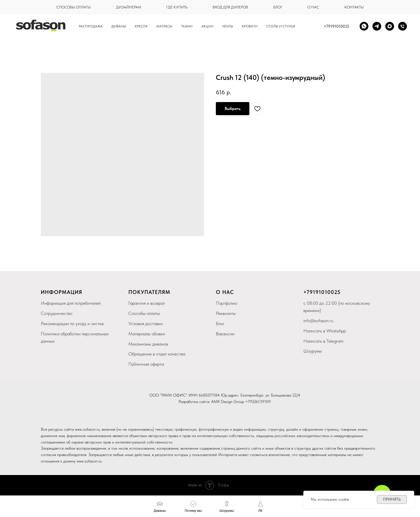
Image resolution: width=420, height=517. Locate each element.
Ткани (187, 26)
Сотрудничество (57, 313)
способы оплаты (73, 7)
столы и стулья (281, 26)
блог (278, 7)
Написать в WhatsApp (325, 331)
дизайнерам (129, 7)
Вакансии (225, 334)
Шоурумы (313, 351)
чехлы (228, 26)
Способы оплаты (144, 313)
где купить (177, 7)
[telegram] (377, 26)
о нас (313, 7)
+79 (308, 292)
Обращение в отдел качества (157, 354)
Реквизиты (226, 313)
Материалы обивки (147, 334)
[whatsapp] (364, 26)
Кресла (141, 26)
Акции (207, 26)
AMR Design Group (228, 402)
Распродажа (91, 26)
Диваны (119, 26)
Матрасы (164, 26)
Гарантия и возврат (147, 303)
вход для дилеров (230, 7)
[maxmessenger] (390, 26)
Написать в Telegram (323, 341)
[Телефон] (402, 26)
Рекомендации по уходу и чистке (72, 324)
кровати (250, 26)
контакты (354, 7)
